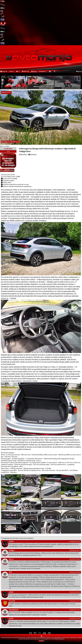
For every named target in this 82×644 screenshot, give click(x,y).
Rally (34, 71)
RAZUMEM (41, 641)
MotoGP (26, 71)
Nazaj (79, 71)
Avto (11, 71)
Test (10, 93)
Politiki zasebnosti (60, 639)
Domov (4, 71)
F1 (18, 71)
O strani (42, 71)
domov (4, 93)
